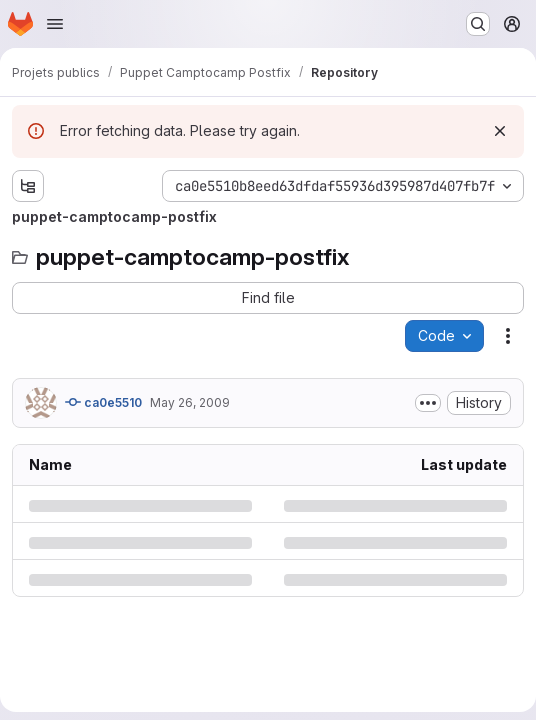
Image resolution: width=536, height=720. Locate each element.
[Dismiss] (500, 131)
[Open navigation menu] (55, 24)
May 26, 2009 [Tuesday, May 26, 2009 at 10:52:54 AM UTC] (190, 402)
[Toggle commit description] (428, 403)
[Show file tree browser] (28, 186)
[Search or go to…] (478, 24)
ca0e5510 (103, 402)
